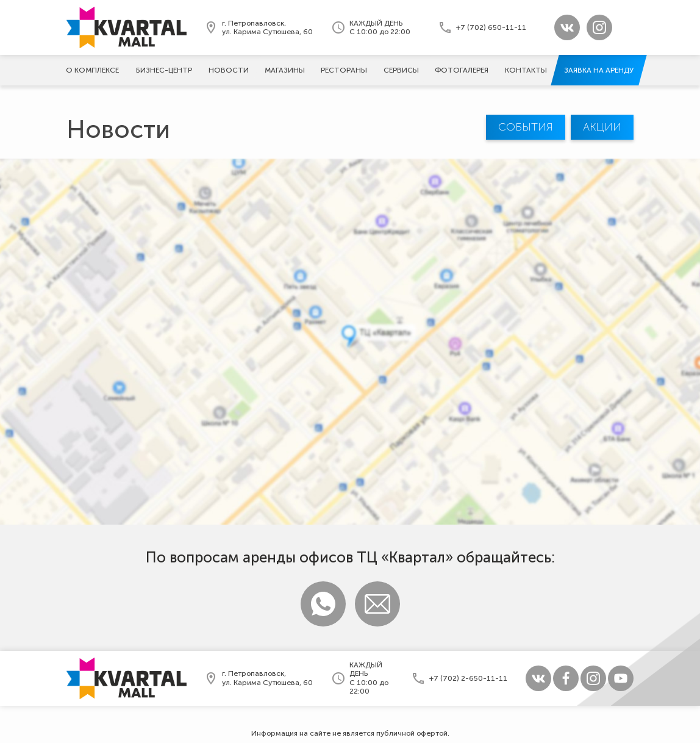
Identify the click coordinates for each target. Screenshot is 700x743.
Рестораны (344, 70)
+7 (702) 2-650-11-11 (468, 678)
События (526, 127)
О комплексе (92, 70)
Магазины (285, 70)
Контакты (526, 70)
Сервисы (401, 70)
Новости (229, 70)
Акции (602, 127)
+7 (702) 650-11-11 (491, 27)
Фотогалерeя (462, 70)
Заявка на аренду (599, 70)
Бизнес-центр (164, 70)
